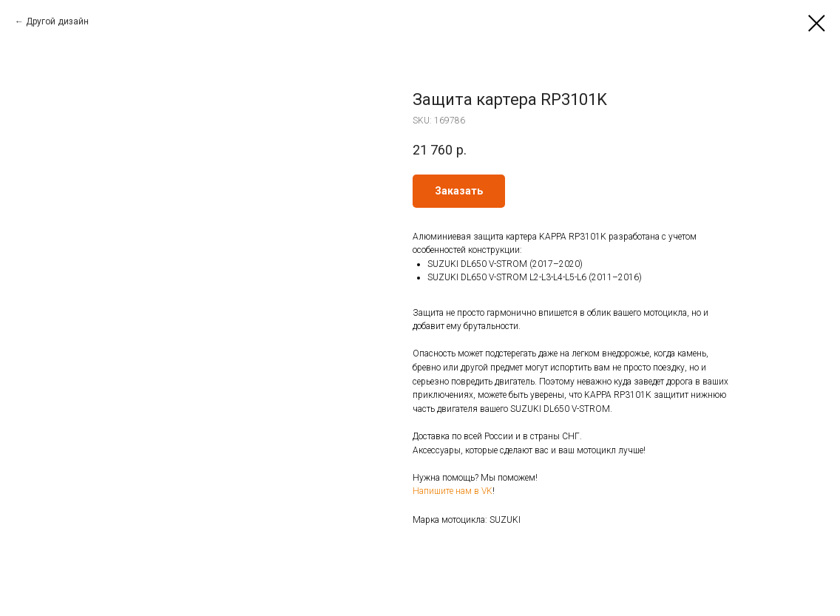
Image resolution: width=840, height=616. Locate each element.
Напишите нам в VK (453, 491)
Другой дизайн (57, 21)
